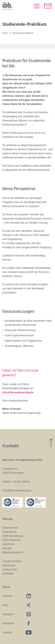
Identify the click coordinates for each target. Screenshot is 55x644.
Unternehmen (10, 528)
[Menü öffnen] (37, 6)
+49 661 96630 (21, 482)
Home (5, 33)
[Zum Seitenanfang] (51, 443)
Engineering (9, 532)
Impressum (9, 565)
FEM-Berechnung (13, 536)
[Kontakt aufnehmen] (48, 6)
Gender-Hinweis (12, 561)
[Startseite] (7, 6)
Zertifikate (8, 574)
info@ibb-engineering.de (18, 392)
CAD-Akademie (11, 540)
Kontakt (7, 548)
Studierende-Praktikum (23, 33)
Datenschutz (10, 569)
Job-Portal (8, 544)
